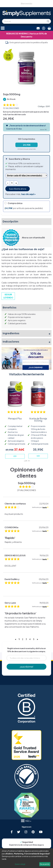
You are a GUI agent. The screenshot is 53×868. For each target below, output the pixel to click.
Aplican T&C (43, 129)
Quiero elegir (20, 864)
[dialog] (26, 858)
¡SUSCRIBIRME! (36, 367)
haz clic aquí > (28, 194)
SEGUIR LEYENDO (8, 296)
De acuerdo (45, 864)
